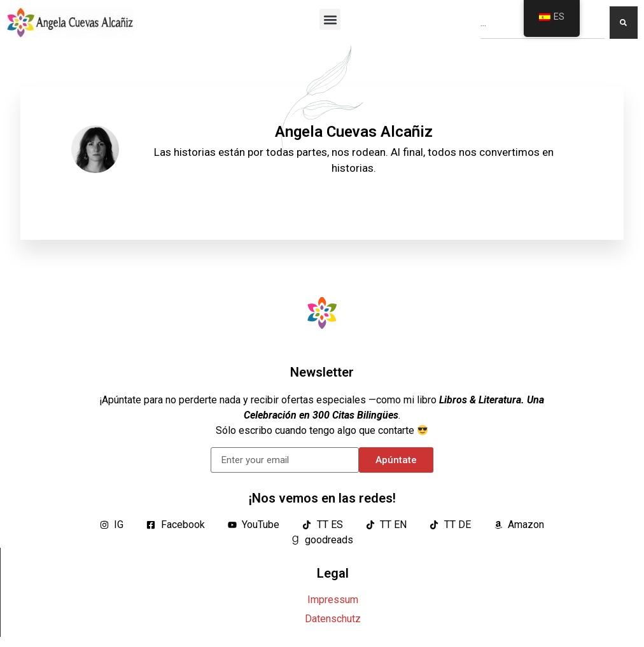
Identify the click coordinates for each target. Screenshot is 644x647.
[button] (330, 19)
